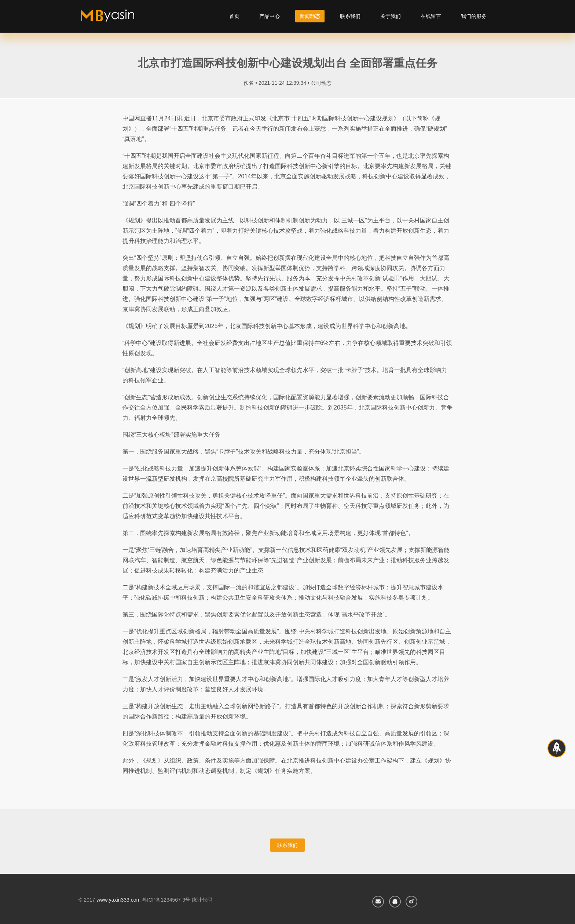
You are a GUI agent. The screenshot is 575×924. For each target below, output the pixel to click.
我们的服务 (474, 16)
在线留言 (431, 16)
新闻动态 (310, 16)
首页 (234, 16)
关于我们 (391, 16)
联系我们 (350, 16)
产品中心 (270, 16)
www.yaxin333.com (118, 900)
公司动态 (321, 83)
